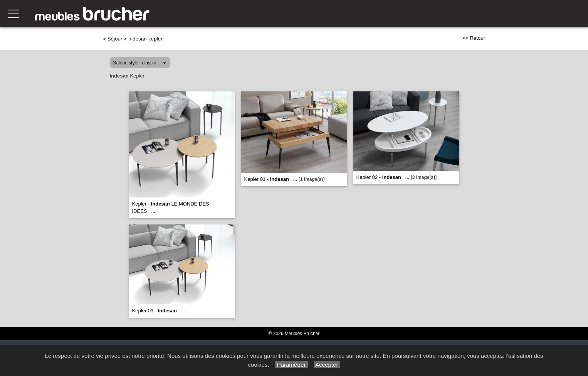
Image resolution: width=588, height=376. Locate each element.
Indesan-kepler (145, 39)
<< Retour (474, 38)
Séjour (115, 39)
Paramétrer (291, 365)
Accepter (327, 365)
